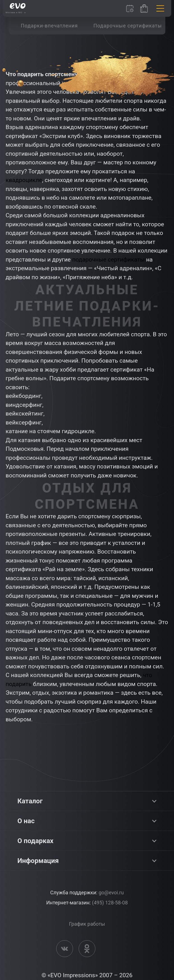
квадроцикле (24, 180)
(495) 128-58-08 (110, 903)
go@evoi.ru (111, 893)
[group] (49, 26)
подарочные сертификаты (108, 260)
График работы (87, 924)
